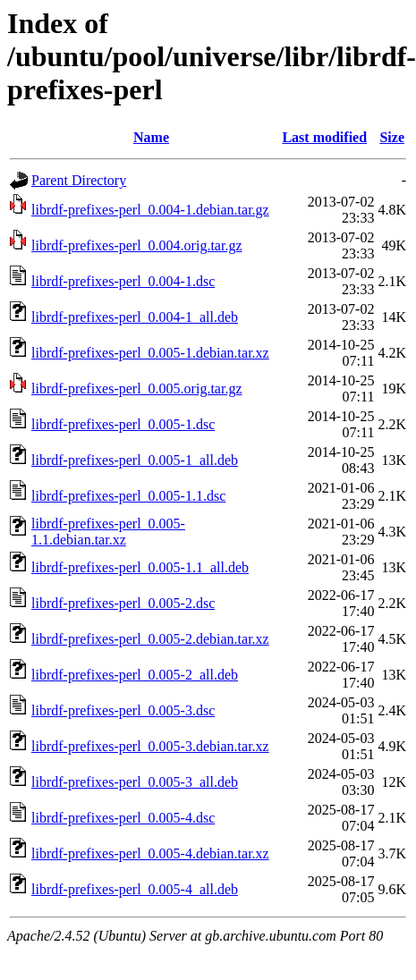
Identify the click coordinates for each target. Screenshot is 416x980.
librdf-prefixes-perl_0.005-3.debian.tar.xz (150, 746)
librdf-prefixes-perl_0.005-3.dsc (123, 710)
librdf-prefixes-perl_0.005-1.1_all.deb (140, 567)
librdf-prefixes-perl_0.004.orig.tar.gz (136, 245)
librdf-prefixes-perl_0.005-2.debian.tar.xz (150, 639)
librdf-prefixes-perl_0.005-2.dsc (123, 603)
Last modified (324, 137)
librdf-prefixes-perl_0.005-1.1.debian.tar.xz (108, 532)
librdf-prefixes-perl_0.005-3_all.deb (135, 782)
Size (392, 137)
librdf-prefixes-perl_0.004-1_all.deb (135, 317)
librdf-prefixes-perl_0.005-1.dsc (123, 424)
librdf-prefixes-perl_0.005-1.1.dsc (128, 496)
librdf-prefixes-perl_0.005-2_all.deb (135, 675)
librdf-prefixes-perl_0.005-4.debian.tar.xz (150, 853)
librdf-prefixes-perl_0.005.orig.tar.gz (136, 389)
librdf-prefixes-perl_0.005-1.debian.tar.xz (150, 353)
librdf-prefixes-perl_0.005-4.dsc (123, 818)
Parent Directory (79, 180)
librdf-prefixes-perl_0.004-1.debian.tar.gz (150, 210)
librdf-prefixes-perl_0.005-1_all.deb (135, 460)
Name (151, 137)
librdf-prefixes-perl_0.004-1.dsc (123, 281)
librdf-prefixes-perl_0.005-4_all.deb (135, 889)
